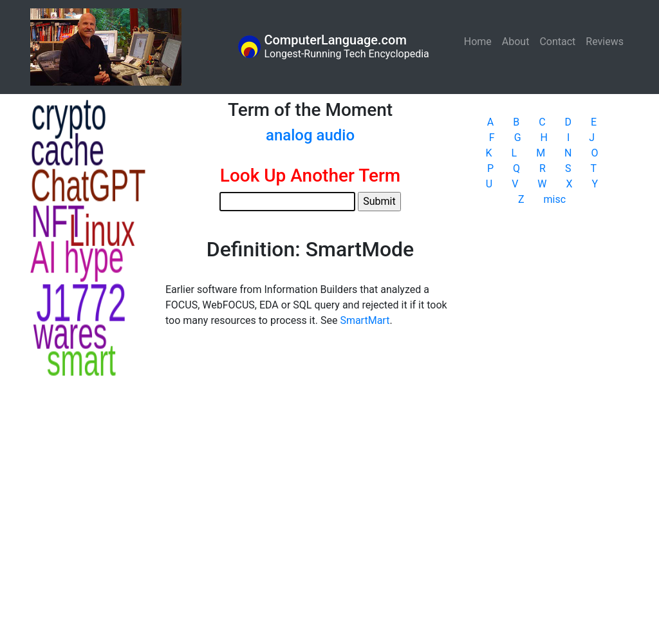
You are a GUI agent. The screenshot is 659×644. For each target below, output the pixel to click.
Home (480, 41)
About (516, 42)
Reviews (605, 42)
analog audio (310, 135)
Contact (557, 42)
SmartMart (365, 320)
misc (555, 199)
